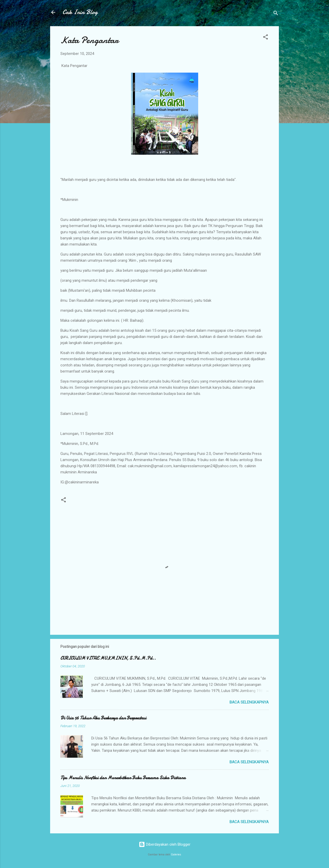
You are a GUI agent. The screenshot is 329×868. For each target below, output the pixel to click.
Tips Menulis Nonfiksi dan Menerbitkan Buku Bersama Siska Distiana (123, 778)
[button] (266, 38)
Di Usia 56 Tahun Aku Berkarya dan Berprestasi (103, 718)
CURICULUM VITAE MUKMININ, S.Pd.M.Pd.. (108, 658)
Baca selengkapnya (249, 702)
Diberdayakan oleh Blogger (165, 844)
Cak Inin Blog (80, 12)
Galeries (176, 855)
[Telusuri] (276, 14)
